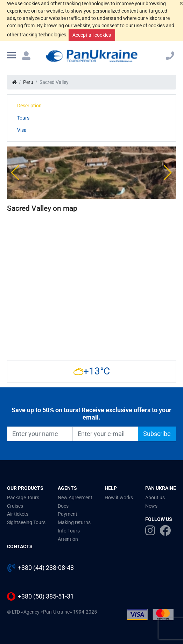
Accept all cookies (92, 35)
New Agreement (75, 498)
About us (155, 498)
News (151, 506)
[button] (15, 173)
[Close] (181, 3)
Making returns (74, 522)
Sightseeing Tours (26, 522)
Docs (63, 506)
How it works (119, 498)
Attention (68, 539)
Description (29, 106)
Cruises (15, 506)
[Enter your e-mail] (105, 434)
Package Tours (23, 498)
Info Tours (69, 531)
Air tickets (18, 514)
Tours (23, 118)
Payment (68, 514)
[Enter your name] (40, 434)
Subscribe (157, 434)
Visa (22, 130)
